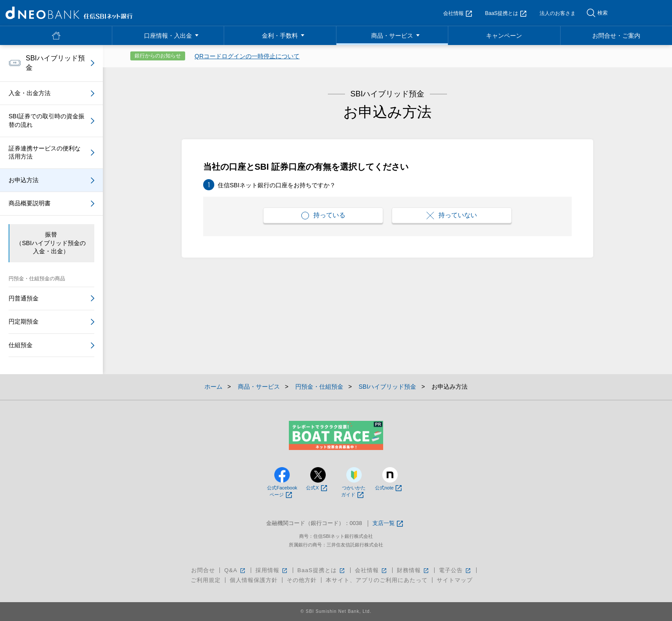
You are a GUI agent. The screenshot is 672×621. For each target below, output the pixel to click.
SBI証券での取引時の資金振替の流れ (46, 120)
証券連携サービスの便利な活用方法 (45, 153)
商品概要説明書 (30, 203)
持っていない (452, 216)
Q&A (235, 570)
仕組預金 (21, 345)
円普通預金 (24, 298)
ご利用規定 (206, 580)
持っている (323, 216)
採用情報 (272, 570)
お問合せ (203, 570)
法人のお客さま (558, 13)
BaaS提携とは (506, 13)
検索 (603, 13)
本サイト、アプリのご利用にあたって (377, 580)
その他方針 (302, 580)
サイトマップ (455, 580)
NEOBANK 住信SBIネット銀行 (69, 13)
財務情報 (413, 570)
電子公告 (455, 570)
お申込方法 (24, 180)
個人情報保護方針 (254, 580)
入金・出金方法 (30, 93)
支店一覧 (388, 523)
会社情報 (457, 13)
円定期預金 (24, 321)
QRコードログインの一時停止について (247, 56)
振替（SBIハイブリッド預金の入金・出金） (51, 243)
